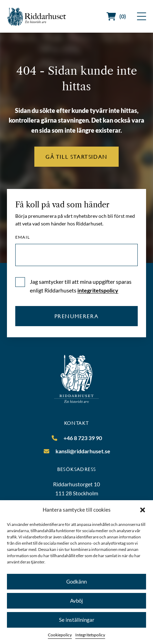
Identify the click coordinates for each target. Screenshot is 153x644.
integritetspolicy (98, 290)
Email (23, 237)
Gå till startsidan (76, 156)
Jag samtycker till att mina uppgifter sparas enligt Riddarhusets (81, 286)
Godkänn (76, 581)
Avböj (76, 601)
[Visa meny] (142, 16)
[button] (143, 510)
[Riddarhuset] (37, 16)
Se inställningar (77, 620)
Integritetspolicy (90, 635)
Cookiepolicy (60, 635)
